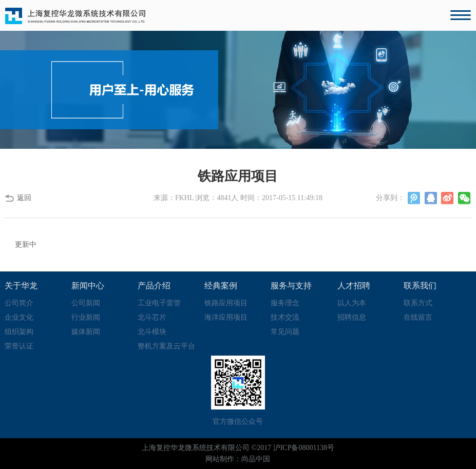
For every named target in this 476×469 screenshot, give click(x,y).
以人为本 (352, 303)
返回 (24, 198)
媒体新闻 (86, 332)
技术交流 (285, 317)
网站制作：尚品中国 (238, 459)
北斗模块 (152, 332)
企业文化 (19, 317)
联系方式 (418, 303)
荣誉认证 (19, 346)
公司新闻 (86, 303)
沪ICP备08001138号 (304, 448)
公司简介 (19, 303)
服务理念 (285, 303)
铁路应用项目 (226, 303)
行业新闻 (86, 317)
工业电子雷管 (159, 303)
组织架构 (19, 332)
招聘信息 (352, 317)
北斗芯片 (152, 317)
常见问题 (285, 332)
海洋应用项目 (226, 317)
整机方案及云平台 (166, 346)
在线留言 (418, 317)
